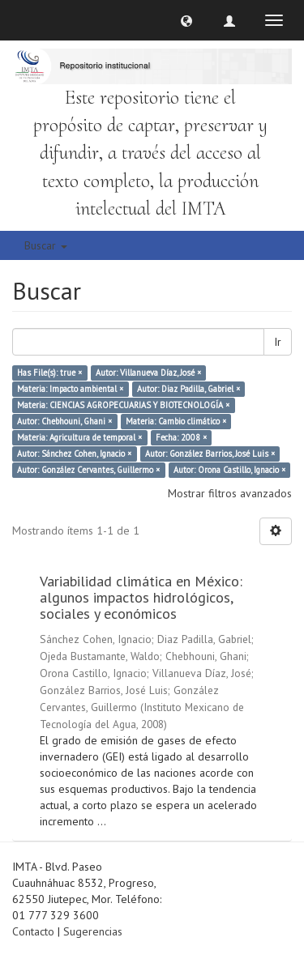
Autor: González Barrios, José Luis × (210, 454)
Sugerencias (93, 931)
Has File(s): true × (49, 373)
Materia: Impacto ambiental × (70, 389)
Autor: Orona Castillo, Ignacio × (229, 470)
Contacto (33, 931)
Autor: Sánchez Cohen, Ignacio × (74, 454)
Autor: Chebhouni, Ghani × (64, 421)
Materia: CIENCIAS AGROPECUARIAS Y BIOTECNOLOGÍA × (123, 405)
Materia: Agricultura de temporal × (79, 437)
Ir (278, 342)
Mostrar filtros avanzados (230, 493)
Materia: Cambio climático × (176, 421)
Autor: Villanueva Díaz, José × (148, 373)
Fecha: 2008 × (181, 437)
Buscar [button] (46, 245)
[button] (186, 20)
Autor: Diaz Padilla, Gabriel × (188, 389)
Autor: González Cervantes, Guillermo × (88, 470)
